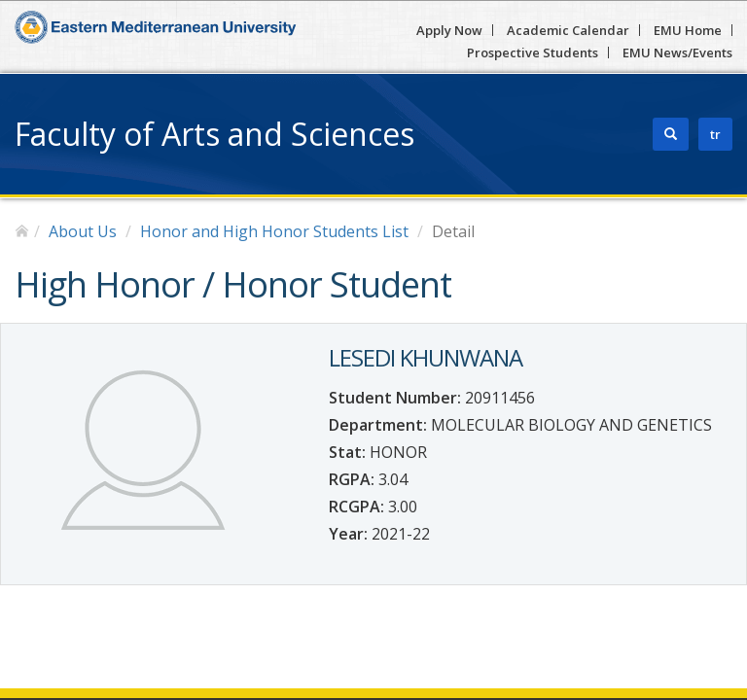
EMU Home (688, 30)
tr (715, 134)
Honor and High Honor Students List (274, 231)
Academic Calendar (568, 30)
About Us (83, 231)
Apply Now (449, 30)
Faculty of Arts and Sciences (214, 134)
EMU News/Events (677, 52)
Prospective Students (533, 52)
